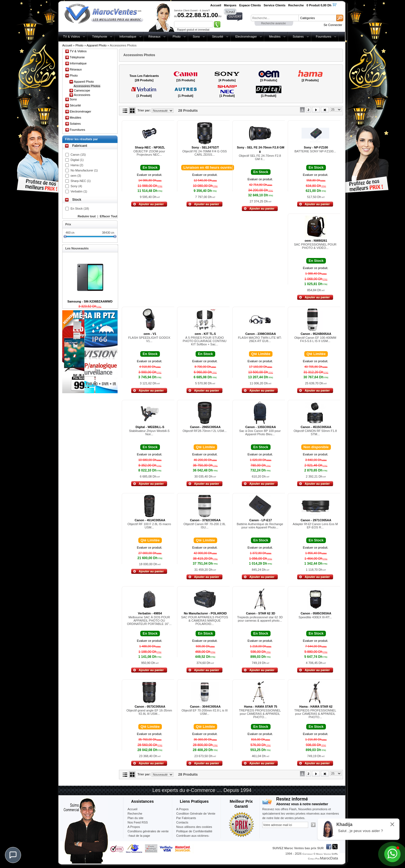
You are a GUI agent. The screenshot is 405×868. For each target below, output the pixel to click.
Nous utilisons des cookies (194, 827)
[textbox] (275, 18)
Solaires (298, 37)
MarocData (329, 858)
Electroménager (246, 37)
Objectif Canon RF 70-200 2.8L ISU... (204, 526)
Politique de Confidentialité (194, 831)
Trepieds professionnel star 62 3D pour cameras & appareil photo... (260, 619)
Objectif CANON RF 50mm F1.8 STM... (315, 432)
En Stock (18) (80, 208)
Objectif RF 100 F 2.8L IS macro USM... (149, 526)
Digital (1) (77, 160)
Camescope (82, 90)
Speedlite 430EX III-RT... (315, 617)
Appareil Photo (97, 45)
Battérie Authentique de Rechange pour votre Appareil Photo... (260, 526)
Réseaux (155, 37)
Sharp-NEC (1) (81, 181)
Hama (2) (77, 165)
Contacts (182, 822)
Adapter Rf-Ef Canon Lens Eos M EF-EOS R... (315, 526)
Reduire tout (87, 216)
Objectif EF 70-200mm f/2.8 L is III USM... (205, 712)
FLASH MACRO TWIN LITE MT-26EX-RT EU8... (260, 339)
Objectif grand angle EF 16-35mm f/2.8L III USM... (149, 712)
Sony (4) (76, 186)
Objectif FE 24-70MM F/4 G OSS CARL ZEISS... (205, 153)
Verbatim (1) (79, 191)
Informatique (128, 37)
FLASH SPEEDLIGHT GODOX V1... (149, 339)
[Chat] (13, 855)
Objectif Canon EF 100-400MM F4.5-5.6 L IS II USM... (315, 339)
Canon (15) (78, 155)
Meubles (275, 37)
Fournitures (324, 37)
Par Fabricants (186, 818)
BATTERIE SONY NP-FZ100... (315, 151)
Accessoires (82, 95)
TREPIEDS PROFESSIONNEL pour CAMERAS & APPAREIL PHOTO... (260, 714)
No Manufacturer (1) (84, 170)
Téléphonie (100, 37)
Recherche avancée (273, 23)
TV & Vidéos (72, 37)
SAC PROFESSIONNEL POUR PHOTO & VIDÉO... (315, 246)
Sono (196, 37)
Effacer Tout (109, 216)
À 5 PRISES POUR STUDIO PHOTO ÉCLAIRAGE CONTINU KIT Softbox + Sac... (204, 341)
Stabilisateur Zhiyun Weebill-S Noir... (149, 432)
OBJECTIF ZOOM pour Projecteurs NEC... (149, 153)
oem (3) (76, 176)
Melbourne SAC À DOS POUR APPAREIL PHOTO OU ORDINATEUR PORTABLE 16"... (149, 621)
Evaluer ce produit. (150, 175)
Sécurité (217, 37)
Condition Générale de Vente (196, 814)
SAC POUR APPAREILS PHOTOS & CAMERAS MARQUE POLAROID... (205, 621)
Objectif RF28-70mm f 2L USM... (205, 431)
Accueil (67, 45)
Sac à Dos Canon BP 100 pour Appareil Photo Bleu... (260, 432)
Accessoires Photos (87, 86)
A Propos (182, 809)
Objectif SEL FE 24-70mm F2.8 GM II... (260, 157)
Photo (177, 37)
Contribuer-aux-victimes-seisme (193, 838)
